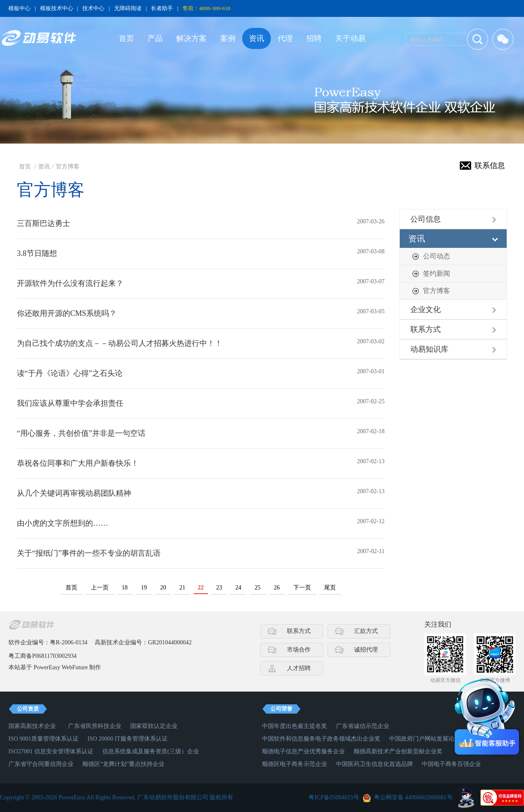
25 (258, 588)
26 (277, 588)
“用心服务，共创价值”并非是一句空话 (81, 433)
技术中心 (93, 8)
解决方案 (191, 38)
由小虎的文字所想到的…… (63, 523)
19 (144, 588)
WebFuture (75, 667)
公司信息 (426, 219)
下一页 (302, 588)
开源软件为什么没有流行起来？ (70, 283)
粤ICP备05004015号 (334, 797)
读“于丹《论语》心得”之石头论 (70, 373)
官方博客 (68, 167)
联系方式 (426, 329)
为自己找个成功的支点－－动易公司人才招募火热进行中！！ (120, 343)
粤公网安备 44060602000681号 (413, 797)
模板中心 (19, 8)
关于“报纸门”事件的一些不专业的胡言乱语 (89, 553)
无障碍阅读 (128, 8)
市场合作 (299, 650)
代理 (285, 38)
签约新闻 (437, 273)
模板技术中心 (57, 8)
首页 (126, 38)
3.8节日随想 (37, 253)
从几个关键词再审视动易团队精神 (74, 493)
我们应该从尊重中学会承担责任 (70, 403)
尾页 (330, 588)
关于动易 (350, 38)
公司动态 (437, 256)
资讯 (257, 38)
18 (125, 588)
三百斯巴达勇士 (44, 223)
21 (183, 588)
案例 (228, 38)
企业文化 (426, 310)
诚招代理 (366, 650)
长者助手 (162, 8)
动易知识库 (429, 349)
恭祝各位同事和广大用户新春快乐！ (78, 463)
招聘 (314, 38)
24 (238, 588)
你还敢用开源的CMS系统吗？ (67, 313)
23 (219, 588)
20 (163, 588)
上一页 (100, 588)
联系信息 (490, 166)
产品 (155, 38)
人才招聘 (299, 668)
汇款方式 (366, 631)
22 (201, 588)
